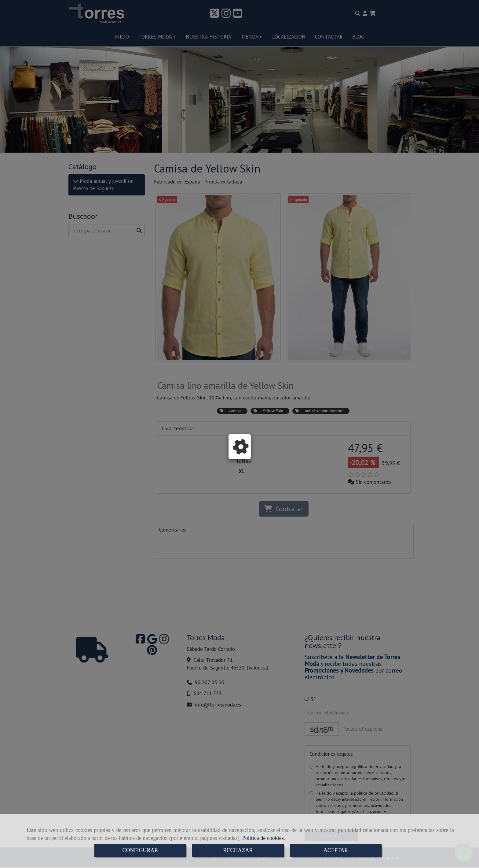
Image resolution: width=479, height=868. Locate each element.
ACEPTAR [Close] (336, 850)
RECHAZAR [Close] (238, 850)
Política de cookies (263, 838)
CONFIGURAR (140, 850)
